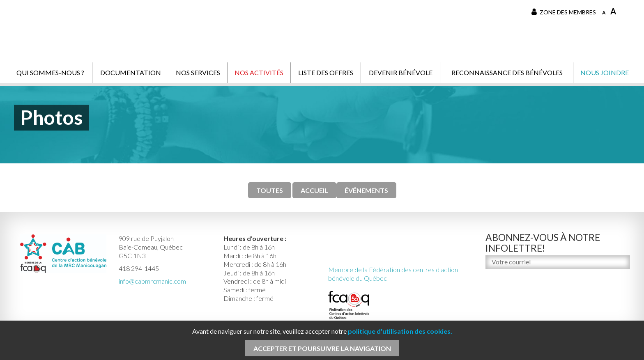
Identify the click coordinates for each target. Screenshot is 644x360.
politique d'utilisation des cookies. (400, 331)
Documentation (131, 72)
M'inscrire (501, 279)
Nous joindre (605, 72)
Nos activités (259, 72)
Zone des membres (564, 12)
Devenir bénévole (401, 72)
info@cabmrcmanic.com (152, 281)
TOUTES (270, 190)
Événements (366, 190)
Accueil (314, 190)
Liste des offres (326, 72)
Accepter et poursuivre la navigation (322, 348)
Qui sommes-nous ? (50, 72)
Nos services (198, 72)
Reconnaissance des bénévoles (507, 72)
